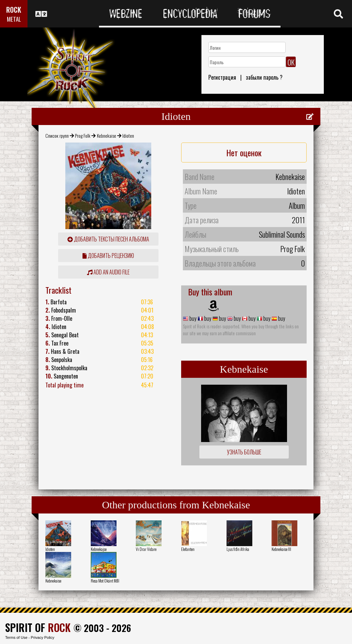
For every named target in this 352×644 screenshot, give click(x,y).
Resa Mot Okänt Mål (105, 581)
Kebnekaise (107, 135)
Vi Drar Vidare (146, 549)
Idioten (50, 549)
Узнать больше (244, 452)
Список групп (57, 135)
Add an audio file (108, 272)
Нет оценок (244, 152)
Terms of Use (16, 637)
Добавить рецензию (108, 256)
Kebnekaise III (281, 549)
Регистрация (222, 77)
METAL (14, 19)
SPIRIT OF (38, 627)
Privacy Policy (43, 637)
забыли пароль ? (264, 77)
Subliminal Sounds (282, 234)
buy (192, 318)
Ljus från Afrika (238, 549)
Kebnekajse (99, 549)
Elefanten (188, 549)
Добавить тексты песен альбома (108, 239)
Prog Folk (83, 135)
